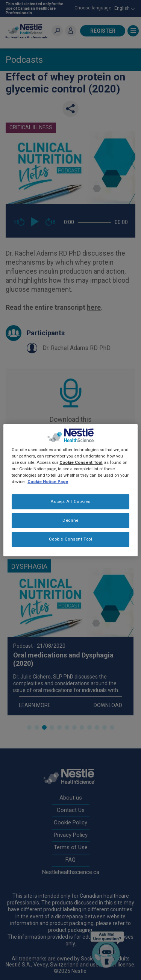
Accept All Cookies (70, 501)
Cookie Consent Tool (71, 539)
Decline (70, 520)
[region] (70, 490)
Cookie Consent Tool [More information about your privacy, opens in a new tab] (81, 462)
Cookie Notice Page (48, 482)
